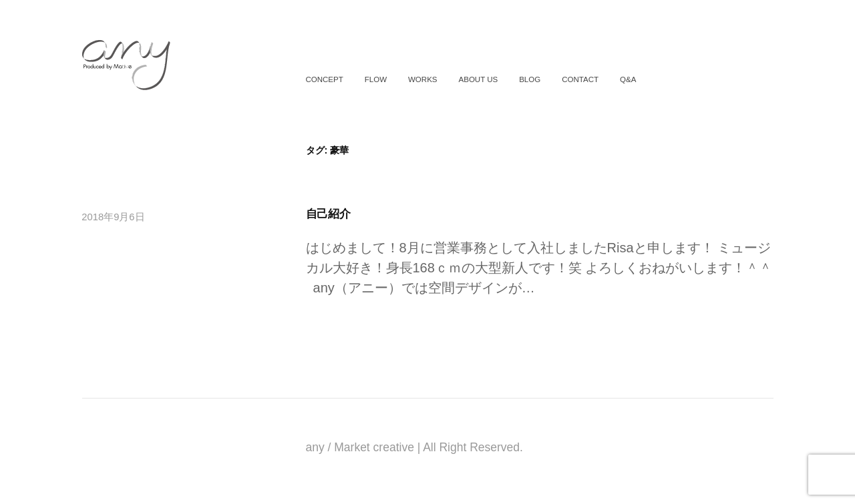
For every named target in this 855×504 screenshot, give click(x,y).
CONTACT (580, 79)
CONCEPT (324, 79)
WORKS (423, 79)
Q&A (628, 79)
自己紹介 (328, 214)
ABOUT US (479, 79)
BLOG (530, 79)
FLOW (376, 79)
